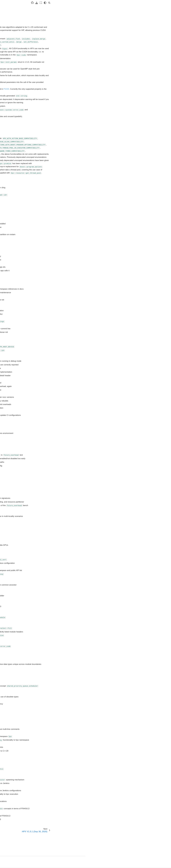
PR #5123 (47, 377)
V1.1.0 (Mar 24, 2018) (16, 159)
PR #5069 (47, 503)
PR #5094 (47, 449)
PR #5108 (47, 406)
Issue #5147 (48, 207)
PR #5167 (47, 315)
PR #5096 (47, 442)
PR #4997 (47, 697)
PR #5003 (47, 687)
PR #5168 (47, 312)
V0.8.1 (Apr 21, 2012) (16, 203)
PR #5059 (47, 532)
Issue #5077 (48, 239)
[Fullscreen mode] (124, 3)
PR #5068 (47, 507)
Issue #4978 (48, 275)
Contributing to (11, 81)
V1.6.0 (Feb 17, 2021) (16, 128)
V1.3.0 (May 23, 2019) (16, 147)
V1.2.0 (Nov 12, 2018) (16, 155)
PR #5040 (47, 579)
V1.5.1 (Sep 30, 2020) (16, 132)
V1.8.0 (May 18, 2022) (16, 117)
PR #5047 (47, 561)
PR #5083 (47, 471)
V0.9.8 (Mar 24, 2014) (16, 184)
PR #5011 (47, 655)
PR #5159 (47, 319)
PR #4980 (47, 733)
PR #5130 (47, 366)
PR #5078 (47, 478)
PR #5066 (47, 510)
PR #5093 (47, 453)
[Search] (133, 3)
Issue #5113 (48, 221)
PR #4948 (47, 805)
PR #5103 (47, 420)
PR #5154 (47, 323)
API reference (9, 71)
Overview (7, 61)
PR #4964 (47, 776)
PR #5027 (47, 618)
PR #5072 (47, 492)
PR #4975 (47, 748)
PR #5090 (47, 460)
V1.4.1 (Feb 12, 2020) (16, 140)
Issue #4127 (48, 290)
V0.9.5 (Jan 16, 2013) (16, 195)
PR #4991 (47, 715)
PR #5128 (47, 370)
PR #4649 (47, 834)
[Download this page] (120, 3)
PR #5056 (47, 539)
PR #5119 (47, 391)
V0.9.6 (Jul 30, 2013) (16, 192)
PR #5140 (47, 341)
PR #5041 (47, 575)
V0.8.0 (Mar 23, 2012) (16, 207)
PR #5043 (47, 568)
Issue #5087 (48, 236)
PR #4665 (47, 831)
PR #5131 (47, 362)
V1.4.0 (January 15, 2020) (18, 143)
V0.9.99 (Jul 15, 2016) (16, 166)
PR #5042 (47, 572)
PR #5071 (47, 496)
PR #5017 (47, 644)
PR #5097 (47, 438)
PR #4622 (47, 845)
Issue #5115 (48, 218)
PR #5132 (47, 359)
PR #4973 (47, 751)
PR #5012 (47, 651)
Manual (7, 40)
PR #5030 (47, 608)
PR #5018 (47, 640)
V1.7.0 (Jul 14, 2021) (16, 125)
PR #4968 (47, 762)
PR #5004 (47, 680)
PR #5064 (47, 518)
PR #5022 (47, 629)
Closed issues (144, 14)
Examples (8, 36)
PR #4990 (47, 719)
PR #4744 (47, 827)
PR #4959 (47, 787)
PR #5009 (47, 662)
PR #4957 (47, 794)
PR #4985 (47, 729)
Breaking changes (146, 11)
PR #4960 (47, 784)
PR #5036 (47, 590)
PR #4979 (47, 737)
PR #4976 (47, 744)
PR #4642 (47, 838)
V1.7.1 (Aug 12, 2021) (16, 121)
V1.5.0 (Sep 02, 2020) (16, 136)
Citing (8, 218)
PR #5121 (47, 384)
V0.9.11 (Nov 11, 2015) (17, 170)
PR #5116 (47, 395)
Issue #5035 (48, 257)
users (8, 222)
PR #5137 (47, 352)
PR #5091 (47, 456)
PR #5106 (47, 413)
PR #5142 (47, 337)
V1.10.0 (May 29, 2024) (17, 102)
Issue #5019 (48, 261)
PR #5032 (47, 601)
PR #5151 (47, 326)
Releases (7, 91)
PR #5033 (47, 597)
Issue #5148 (48, 203)
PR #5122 (47, 380)
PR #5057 (47, 536)
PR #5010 (47, 658)
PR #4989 (47, 722)
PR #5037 (47, 586)
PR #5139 (47, 344)
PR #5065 (47, 514)
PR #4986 (47, 726)
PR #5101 (47, 427)
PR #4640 (47, 841)
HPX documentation (11, 18)
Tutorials (7, 32)
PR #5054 (47, 546)
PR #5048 (47, 557)
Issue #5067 (48, 247)
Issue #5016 (48, 265)
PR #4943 (47, 816)
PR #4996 (47, 701)
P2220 (102, 92)
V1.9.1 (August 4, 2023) (17, 106)
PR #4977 (47, 740)
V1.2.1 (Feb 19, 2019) (16, 151)
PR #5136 (47, 355)
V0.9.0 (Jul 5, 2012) (15, 199)
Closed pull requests (147, 17)
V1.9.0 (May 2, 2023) (16, 109)
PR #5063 (47, 521)
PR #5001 (47, 690)
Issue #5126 (48, 214)
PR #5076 (47, 481)
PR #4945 (47, 812)
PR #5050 (47, 554)
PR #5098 (47, 435)
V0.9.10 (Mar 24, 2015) (17, 174)
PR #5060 (47, 528)
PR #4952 (47, 802)
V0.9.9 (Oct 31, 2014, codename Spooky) (20, 179)
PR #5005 (47, 676)
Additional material (11, 51)
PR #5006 (47, 673)
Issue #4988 (48, 272)
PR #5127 (47, 373)
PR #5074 (47, 485)
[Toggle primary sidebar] (39, 3)
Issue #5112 (48, 225)
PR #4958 (47, 791)
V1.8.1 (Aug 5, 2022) (16, 113)
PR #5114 (47, 398)
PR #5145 (47, 333)
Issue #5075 (48, 243)
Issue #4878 (48, 286)
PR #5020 (47, 637)
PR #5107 (47, 409)
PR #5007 (47, 669)
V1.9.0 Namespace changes (18, 214)
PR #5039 (47, 582)
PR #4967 (47, 766)
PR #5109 (47, 402)
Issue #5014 (48, 268)
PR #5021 (47, 633)
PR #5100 (47, 431)
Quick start (8, 28)
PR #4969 (47, 758)
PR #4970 (47, 755)
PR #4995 (47, 705)
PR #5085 (47, 463)
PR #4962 (47, 780)
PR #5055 (47, 543)
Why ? (8, 47)
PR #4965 (47, 773)
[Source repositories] (116, 3)
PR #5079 (47, 474)
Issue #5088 (48, 232)
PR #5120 (47, 388)
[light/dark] (129, 3)
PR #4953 (47, 798)
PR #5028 (47, 615)
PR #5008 (47, 665)
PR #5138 (47, 348)
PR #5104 (47, 416)
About (8, 225)
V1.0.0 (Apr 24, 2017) (16, 162)
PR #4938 (47, 820)
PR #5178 (47, 305)
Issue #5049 (48, 250)
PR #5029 (47, 611)
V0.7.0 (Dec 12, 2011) (16, 210)
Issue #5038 (48, 254)
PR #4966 (47, 769)
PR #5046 (47, 564)
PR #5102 (47, 424)
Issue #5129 (48, 210)
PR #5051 (47, 550)
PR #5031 (47, 604)
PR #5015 (47, 647)
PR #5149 (47, 330)
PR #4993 (47, 711)
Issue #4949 (48, 279)
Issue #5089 (48, 229)
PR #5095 (47, 445)
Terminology (8, 43)
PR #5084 (47, 467)
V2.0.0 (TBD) (13, 94)
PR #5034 (47, 593)
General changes (146, 7)
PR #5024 (47, 626)
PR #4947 (47, 809)
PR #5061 (47, 525)
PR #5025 (47, 622)
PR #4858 (47, 823)
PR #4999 (47, 694)
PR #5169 (47, 308)
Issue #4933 (48, 283)
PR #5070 (47, 499)
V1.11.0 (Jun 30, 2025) (16, 98)
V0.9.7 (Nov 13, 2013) (16, 188)
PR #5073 (47, 489)
